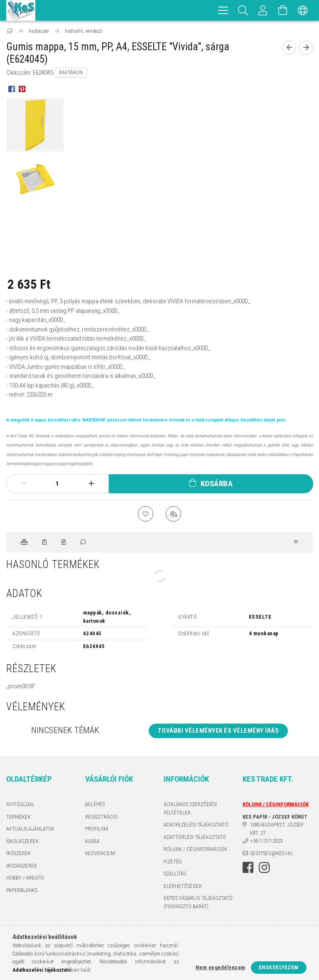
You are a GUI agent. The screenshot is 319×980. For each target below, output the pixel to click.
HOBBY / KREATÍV (25, 879)
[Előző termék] (289, 48)
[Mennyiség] (57, 484)
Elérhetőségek (183, 887)
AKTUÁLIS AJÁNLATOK (30, 830)
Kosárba (217, 484)
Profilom (97, 830)
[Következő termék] (306, 48)
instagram (264, 869)
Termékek (18, 818)
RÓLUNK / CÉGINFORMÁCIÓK (195, 850)
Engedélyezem (279, 967)
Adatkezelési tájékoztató (196, 826)
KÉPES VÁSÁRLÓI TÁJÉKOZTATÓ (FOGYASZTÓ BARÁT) (198, 903)
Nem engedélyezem (221, 967)
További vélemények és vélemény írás (218, 732)
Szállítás (175, 875)
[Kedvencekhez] (145, 514)
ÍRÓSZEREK (18, 854)
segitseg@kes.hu (271, 854)
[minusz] (23, 484)
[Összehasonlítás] (174, 514)
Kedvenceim (100, 854)
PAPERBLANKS (22, 891)
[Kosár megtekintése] (283, 10)
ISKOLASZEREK (22, 842)
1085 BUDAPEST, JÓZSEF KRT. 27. (277, 830)
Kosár (92, 842)
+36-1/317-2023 (266, 842)
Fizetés (173, 863)
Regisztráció (101, 818)
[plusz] (91, 484)
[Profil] (263, 10)
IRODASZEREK (22, 867)
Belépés (95, 806)
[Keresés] (243, 10)
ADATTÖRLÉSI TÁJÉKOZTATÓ (195, 838)
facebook (248, 869)
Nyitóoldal (20, 806)
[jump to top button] (296, 544)
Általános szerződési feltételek (190, 810)
